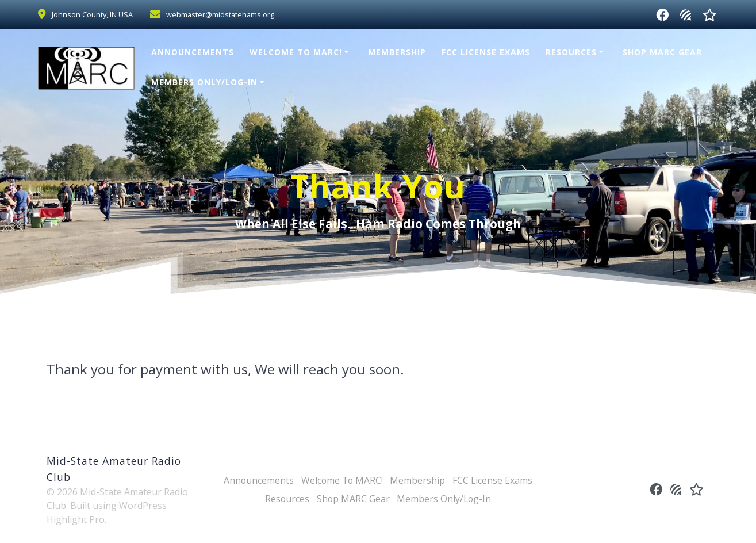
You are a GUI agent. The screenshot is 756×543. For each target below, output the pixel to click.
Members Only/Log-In (204, 82)
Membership (397, 52)
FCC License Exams (486, 52)
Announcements (193, 52)
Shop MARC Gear (662, 52)
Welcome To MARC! (296, 52)
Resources (571, 52)
